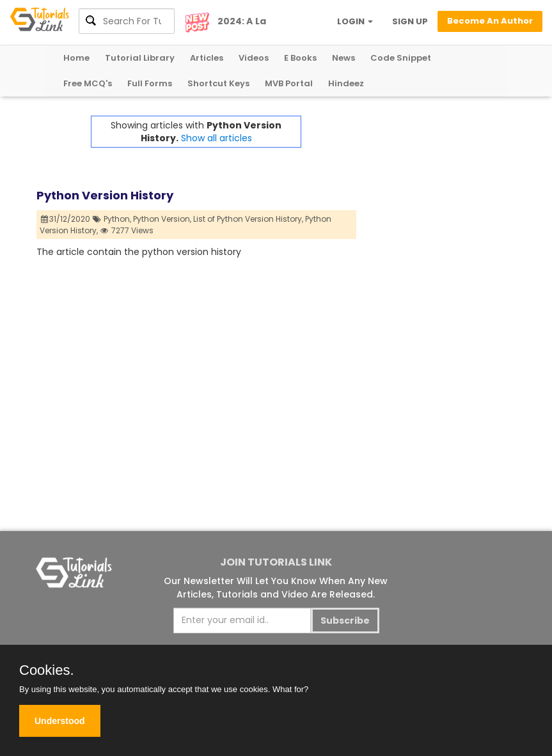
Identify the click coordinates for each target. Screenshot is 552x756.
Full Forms (150, 83)
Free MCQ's (88, 83)
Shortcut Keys (218, 83)
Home (76, 58)
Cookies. (47, 670)
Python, (117, 219)
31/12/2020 (66, 219)
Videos (254, 58)
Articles (207, 58)
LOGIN (355, 21)
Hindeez (346, 83)
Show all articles (217, 138)
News (343, 58)
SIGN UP (410, 21)
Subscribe (345, 621)
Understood (60, 721)
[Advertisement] (436, 180)
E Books (300, 58)
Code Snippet (401, 58)
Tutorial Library (140, 58)
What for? (290, 689)
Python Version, (162, 219)
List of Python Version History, (248, 219)
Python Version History (105, 195)
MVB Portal (289, 83)
